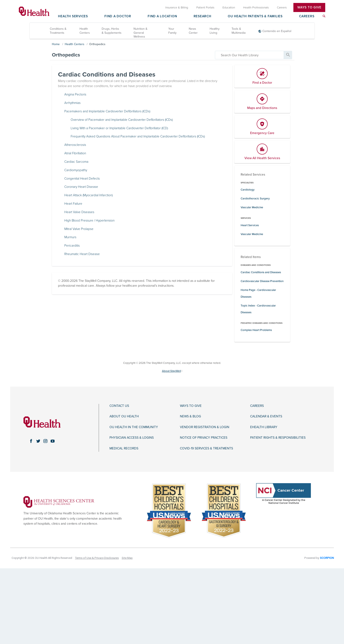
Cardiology (248, 190)
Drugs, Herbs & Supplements (112, 31)
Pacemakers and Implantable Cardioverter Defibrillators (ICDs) (107, 111)
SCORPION (327, 558)
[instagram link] (46, 441)
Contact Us (119, 406)
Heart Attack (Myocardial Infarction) (88, 195)
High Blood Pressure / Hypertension (89, 220)
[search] (249, 55)
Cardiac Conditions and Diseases (261, 272)
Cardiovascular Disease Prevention (262, 281)
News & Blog (190, 416)
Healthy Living (215, 31)
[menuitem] (324, 16)
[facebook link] (31, 441)
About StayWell (171, 371)
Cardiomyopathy (76, 170)
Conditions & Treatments (58, 31)
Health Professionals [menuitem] (256, 8)
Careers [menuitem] (282, 8)
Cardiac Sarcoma (76, 162)
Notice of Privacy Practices (204, 438)
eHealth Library (264, 427)
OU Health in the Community (134, 427)
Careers (307, 16)
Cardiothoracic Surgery (255, 199)
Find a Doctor (118, 16)
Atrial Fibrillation (75, 153)
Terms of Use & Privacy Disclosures (97, 558)
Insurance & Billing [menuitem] (177, 8)
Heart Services (250, 225)
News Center (193, 31)
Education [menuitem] (229, 8)
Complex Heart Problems (256, 330)
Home (56, 44)
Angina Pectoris (75, 94)
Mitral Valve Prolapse (79, 229)
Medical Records (124, 448)
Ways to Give (191, 406)
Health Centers (85, 31)
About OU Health (124, 416)
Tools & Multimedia (239, 31)
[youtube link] (53, 441)
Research (202, 16)
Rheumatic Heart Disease (82, 254)
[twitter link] (38, 441)
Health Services (73, 16)
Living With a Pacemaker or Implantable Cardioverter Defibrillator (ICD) (119, 128)
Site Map (127, 558)
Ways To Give (309, 7)
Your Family (172, 31)
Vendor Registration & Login (205, 427)
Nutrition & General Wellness (140, 33)
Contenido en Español (277, 31)
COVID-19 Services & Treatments (206, 448)
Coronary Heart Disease (81, 187)
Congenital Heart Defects (82, 179)
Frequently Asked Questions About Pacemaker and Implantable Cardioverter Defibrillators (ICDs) (138, 137)
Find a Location (162, 16)
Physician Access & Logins (132, 438)
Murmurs (70, 237)
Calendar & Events (266, 416)
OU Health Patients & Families (255, 16)
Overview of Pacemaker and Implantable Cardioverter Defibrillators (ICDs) (122, 120)
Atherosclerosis (75, 145)
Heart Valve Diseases (79, 212)
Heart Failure (73, 204)
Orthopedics (97, 44)
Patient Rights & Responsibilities (278, 438)
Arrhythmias (72, 103)
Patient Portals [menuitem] (205, 8)
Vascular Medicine (252, 207)
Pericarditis (72, 246)
